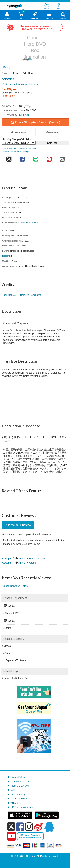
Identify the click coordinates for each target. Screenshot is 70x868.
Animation (8, 79)
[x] (11, 827)
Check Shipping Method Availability (19, 149)
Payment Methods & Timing (15, 152)
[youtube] (12, 836)
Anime (22, 559)
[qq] (49, 827)
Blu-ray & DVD (37, 559)
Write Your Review (18, 525)
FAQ (12, 790)
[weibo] (39, 827)
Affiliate (14, 803)
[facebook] (20, 827)
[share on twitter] (9, 158)
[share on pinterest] (49, 158)
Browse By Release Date (17, 678)
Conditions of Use (20, 781)
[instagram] (29, 827)
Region (6, 256)
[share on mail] (63, 158)
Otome (33, 563)
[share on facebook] (22, 158)
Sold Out (24, 115)
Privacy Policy (17, 777)
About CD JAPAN (19, 786)
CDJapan (7, 559)
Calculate (52, 143)
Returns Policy (18, 794)
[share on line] (36, 158)
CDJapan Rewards (20, 798)
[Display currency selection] (4, 100)
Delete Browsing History (15, 586)
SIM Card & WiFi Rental (23, 807)
